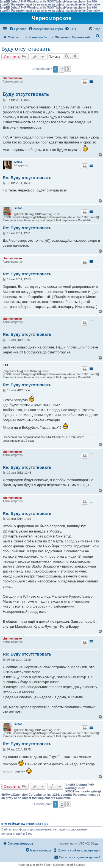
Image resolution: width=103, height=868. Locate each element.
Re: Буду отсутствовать (27, 178)
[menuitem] (18, 29)
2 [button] (62, 69)
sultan (18, 208)
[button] (68, 69)
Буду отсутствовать (26, 49)
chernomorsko (12, 78)
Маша (18, 162)
